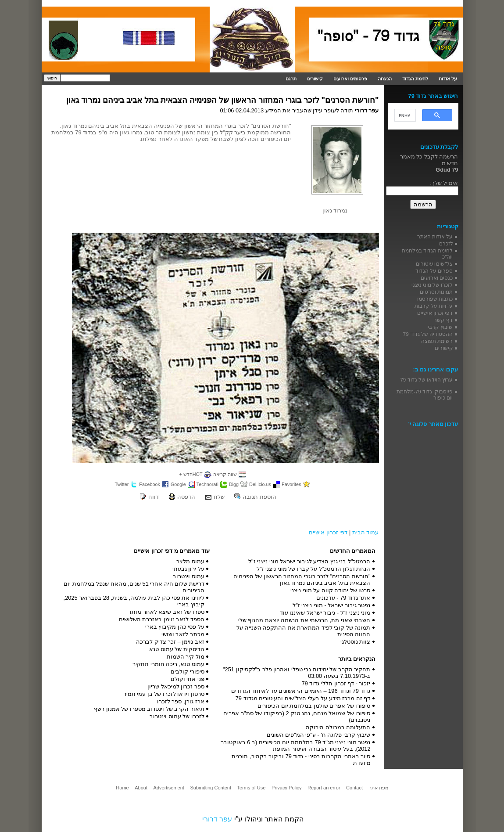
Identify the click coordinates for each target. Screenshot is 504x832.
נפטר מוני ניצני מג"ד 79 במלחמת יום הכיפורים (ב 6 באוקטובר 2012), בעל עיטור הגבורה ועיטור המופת (296, 746)
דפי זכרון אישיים (328, 532)
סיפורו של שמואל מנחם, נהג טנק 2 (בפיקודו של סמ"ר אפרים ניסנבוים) (297, 717)
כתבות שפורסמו (435, 299)
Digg (234, 484)
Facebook (150, 484)
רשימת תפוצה (437, 341)
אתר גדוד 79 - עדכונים (343, 598)
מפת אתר (379, 788)
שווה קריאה (225, 474)
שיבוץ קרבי (440, 327)
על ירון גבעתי (188, 569)
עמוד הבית (366, 532)
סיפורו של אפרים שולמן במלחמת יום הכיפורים (314, 706)
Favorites (291, 484)
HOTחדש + (191, 474)
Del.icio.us (260, 484)
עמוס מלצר (190, 561)
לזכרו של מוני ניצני (432, 285)
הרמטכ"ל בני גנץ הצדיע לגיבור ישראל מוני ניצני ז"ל (309, 561)
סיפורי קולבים (188, 672)
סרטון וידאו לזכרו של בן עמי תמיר (164, 694)
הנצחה (385, 79)
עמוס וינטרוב (189, 576)
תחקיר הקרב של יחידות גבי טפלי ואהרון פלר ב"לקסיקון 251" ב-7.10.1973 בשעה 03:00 (297, 673)
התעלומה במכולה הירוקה (338, 727)
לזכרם (446, 243)
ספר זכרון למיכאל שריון (176, 686)
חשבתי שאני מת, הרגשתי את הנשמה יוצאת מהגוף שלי (304, 620)
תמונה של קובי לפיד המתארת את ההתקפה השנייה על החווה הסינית (303, 631)
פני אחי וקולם (188, 679)
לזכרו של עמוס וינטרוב (177, 716)
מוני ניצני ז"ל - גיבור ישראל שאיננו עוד (325, 613)
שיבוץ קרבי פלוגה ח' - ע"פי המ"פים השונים (319, 735)
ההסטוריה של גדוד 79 (428, 334)
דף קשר (443, 320)
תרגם (291, 79)
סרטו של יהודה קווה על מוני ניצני (330, 590)
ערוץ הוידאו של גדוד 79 (426, 380)
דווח (154, 497)
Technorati (207, 484)
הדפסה (186, 497)
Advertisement (169, 788)
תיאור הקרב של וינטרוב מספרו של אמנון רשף (149, 709)
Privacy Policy (286, 788)
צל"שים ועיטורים (434, 264)
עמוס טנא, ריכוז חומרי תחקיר (168, 664)
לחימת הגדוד (415, 79)
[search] (404, 115)
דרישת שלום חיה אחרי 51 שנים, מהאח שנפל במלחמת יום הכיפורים (134, 587)
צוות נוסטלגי (356, 642)
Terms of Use (252, 788)
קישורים (315, 79)
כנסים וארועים (437, 278)
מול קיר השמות (186, 657)
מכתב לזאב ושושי (183, 634)
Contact (354, 788)
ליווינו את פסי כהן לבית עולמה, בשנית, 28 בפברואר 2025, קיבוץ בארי (134, 601)
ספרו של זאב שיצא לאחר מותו (167, 612)
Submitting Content (211, 788)
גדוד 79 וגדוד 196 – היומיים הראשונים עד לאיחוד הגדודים (301, 691)
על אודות (448, 79)
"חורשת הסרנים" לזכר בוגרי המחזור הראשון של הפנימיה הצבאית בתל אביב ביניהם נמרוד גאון (223, 100)
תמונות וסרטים (436, 292)
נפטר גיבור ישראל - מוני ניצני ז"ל (331, 605)
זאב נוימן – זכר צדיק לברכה (170, 642)
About (141, 788)
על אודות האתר (435, 236)
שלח (219, 497)
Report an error (324, 788)
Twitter (122, 484)
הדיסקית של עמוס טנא (177, 649)
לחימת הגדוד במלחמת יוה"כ (427, 254)
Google (178, 484)
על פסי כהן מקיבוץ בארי (175, 627)
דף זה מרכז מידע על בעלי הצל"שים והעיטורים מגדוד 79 (303, 698)
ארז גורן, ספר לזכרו (181, 701)
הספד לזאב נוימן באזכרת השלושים (162, 619)
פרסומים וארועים (350, 79)
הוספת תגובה (259, 497)
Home (122, 788)
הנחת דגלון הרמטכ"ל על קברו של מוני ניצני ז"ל (314, 569)
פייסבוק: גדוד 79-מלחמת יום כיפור (425, 394)
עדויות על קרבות (434, 306)
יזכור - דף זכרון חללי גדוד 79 (336, 683)
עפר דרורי (217, 819)
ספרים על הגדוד (434, 271)
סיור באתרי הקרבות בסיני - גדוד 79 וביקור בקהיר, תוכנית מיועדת (301, 760)
